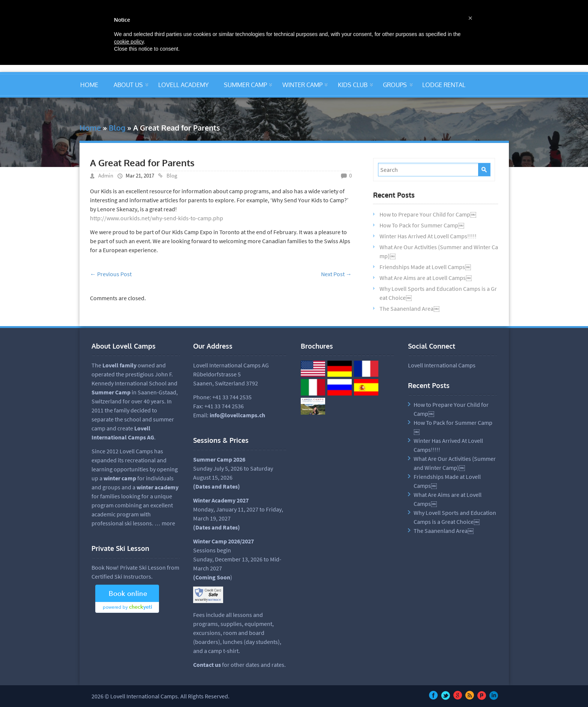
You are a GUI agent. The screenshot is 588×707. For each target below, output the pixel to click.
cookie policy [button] (129, 42)
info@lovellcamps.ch (237, 415)
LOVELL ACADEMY (183, 85)
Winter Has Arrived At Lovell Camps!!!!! (428, 236)
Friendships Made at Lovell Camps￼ (425, 267)
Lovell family (119, 365)
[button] (470, 18)
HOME (89, 85)
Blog (117, 128)
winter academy (157, 487)
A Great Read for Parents (142, 163)
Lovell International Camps (442, 365)
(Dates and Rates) (217, 527)
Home (90, 128)
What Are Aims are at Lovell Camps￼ (426, 278)
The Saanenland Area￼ (409, 308)
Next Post (336, 274)
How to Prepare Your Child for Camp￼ (428, 214)
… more (165, 523)
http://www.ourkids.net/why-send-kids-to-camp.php (157, 218)
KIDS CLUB (353, 85)
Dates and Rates (217, 486)
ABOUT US (128, 85)
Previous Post (111, 274)
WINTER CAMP (302, 85)
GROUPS (395, 85)
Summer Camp (111, 392)
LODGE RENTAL (444, 85)
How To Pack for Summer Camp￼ (422, 225)
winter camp (120, 478)
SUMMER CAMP (245, 85)
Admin (106, 175)
